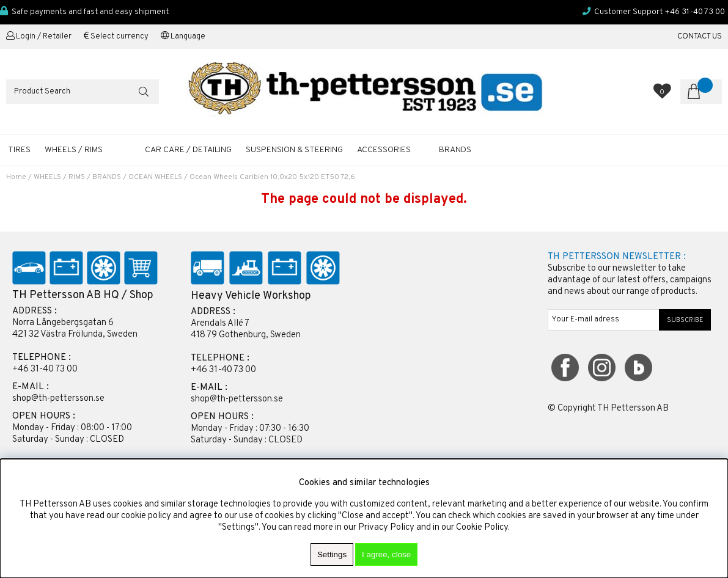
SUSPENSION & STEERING (294, 150)
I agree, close (386, 554)
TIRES (19, 150)
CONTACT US (700, 37)
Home (16, 177)
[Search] (83, 92)
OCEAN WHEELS (155, 177)
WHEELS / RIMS (74, 150)
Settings (332, 554)
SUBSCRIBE (685, 320)
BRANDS (107, 177)
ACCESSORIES (384, 150)
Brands (455, 150)
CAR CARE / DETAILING (188, 150)
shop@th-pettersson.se (58, 399)
